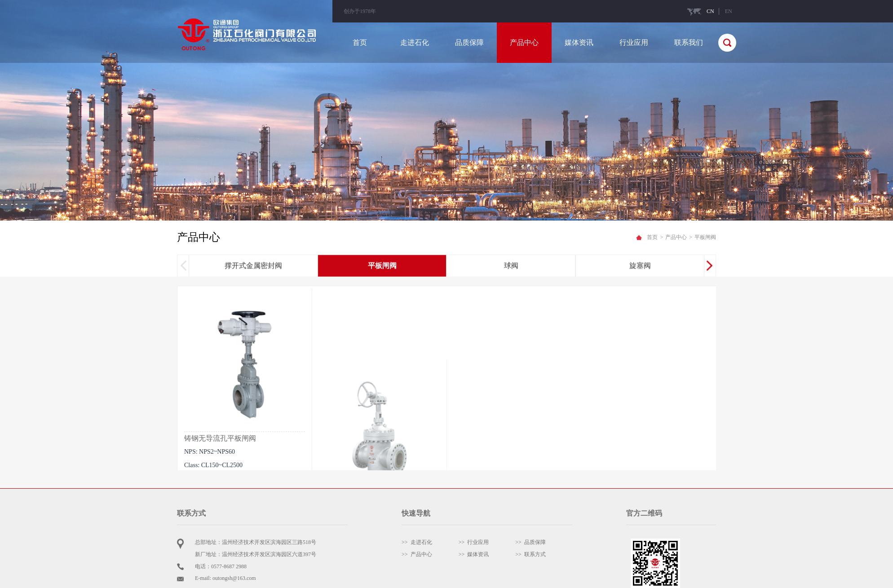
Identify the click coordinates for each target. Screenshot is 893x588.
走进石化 (415, 42)
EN (729, 11)
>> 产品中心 (417, 554)
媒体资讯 (579, 42)
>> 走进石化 (417, 542)
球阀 (511, 267)
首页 (360, 42)
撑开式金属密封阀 (253, 267)
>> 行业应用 (474, 542)
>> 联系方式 (530, 554)
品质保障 (469, 42)
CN (710, 11)
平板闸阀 (382, 267)
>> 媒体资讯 (474, 554)
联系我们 (689, 42)
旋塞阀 (640, 267)
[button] (710, 267)
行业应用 (634, 42)
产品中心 (524, 42)
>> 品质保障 (530, 542)
